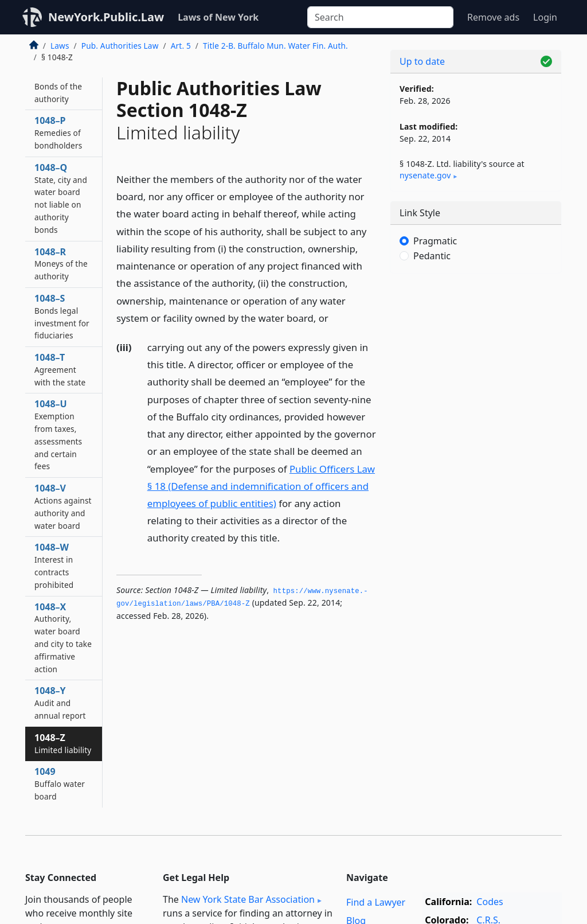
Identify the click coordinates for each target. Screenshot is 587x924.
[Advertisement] (476, 361)
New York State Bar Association (248, 899)
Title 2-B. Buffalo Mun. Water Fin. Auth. (275, 46)
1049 (60, 783)
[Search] (380, 17)
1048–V (63, 506)
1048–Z (63, 743)
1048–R (61, 264)
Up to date (422, 61)
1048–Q (61, 198)
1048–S (62, 316)
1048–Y (60, 703)
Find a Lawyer (376, 902)
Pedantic (432, 256)
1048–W (54, 565)
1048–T (60, 369)
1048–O (58, 86)
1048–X (63, 638)
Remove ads (493, 17)
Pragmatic (435, 241)
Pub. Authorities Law (120, 46)
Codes (490, 902)
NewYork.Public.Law (106, 17)
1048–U (58, 434)
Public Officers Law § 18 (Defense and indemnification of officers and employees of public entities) (261, 486)
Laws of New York (218, 17)
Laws (60, 46)
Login (545, 17)
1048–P (58, 132)
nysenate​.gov (425, 175)
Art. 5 (181, 46)
